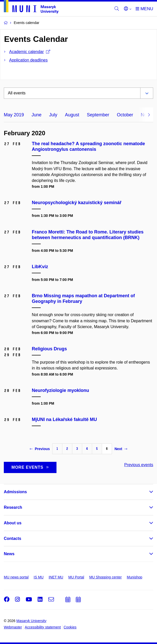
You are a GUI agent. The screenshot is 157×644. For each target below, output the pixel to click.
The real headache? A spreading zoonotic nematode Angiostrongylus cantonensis (88, 146)
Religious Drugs (49, 349)
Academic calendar (30, 52)
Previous (40, 449)
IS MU (39, 577)
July (53, 115)
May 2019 (14, 115)
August (72, 115)
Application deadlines (28, 60)
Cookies (70, 627)
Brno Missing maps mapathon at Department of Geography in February (83, 299)
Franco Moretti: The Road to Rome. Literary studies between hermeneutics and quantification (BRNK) (88, 235)
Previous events (139, 465)
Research (13, 507)
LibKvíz (40, 267)
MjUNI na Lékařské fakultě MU (64, 419)
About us (13, 523)
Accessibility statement (43, 627)
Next (121, 449)
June (37, 115)
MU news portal (16, 577)
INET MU (56, 577)
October (125, 115)
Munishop (134, 577)
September (98, 115)
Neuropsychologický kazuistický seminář (77, 203)
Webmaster (13, 627)
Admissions (15, 492)
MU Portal (76, 577)
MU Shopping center (106, 577)
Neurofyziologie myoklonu (60, 390)
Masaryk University (31, 621)
